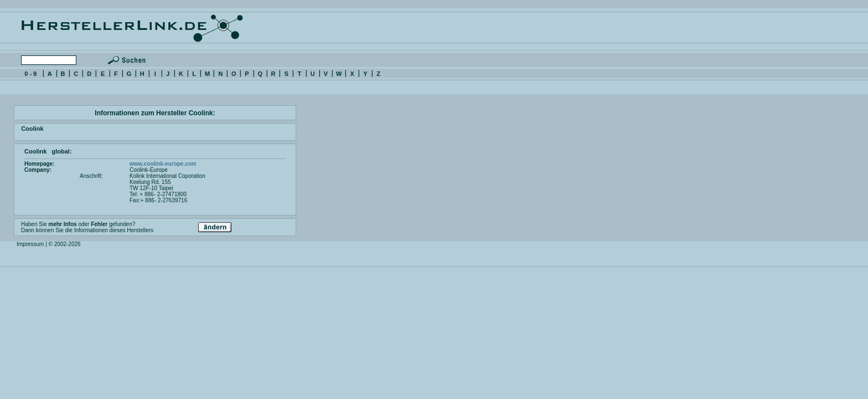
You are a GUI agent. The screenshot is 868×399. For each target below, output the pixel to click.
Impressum (30, 244)
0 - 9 (30, 74)
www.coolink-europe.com (163, 164)
